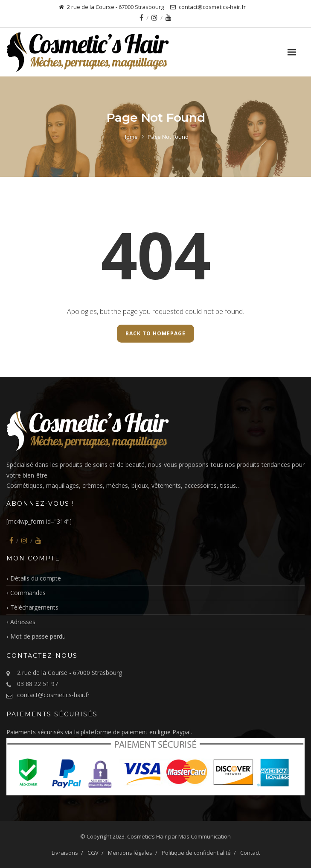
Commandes (28, 593)
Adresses (23, 622)
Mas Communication (205, 836)
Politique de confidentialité (196, 853)
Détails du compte (36, 578)
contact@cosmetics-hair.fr (53, 695)
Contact (250, 853)
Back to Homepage (155, 333)
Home (130, 137)
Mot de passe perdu (38, 636)
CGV (93, 853)
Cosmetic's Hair (147, 836)
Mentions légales (130, 853)
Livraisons (65, 853)
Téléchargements (34, 607)
